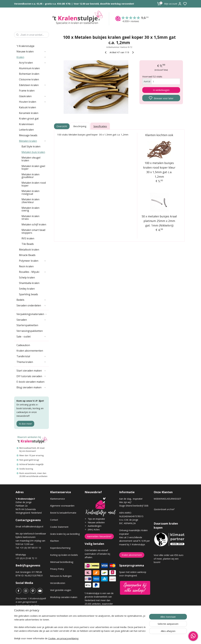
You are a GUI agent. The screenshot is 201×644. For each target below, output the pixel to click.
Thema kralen (31, 362)
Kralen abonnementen (30, 351)
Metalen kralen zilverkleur (30, 201)
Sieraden (31, 320)
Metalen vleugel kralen (31, 159)
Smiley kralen (27, 289)
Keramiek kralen (29, 113)
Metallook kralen (29, 250)
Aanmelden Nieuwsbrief (99, 536)
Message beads (28, 135)
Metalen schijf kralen (34, 224)
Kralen (31, 57)
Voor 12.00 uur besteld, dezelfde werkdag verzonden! (104, 4)
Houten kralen (33, 102)
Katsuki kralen (27, 107)
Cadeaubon (23, 345)
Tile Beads (28, 244)
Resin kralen (26, 266)
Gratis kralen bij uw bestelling (65, 534)
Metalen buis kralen (33, 152)
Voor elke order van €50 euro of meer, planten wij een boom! (169, 559)
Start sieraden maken (31, 371)
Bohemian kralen (29, 74)
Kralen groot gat (29, 119)
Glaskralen (33, 96)
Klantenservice (57, 499)
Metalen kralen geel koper (33, 167)
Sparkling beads (29, 294)
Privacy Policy (57, 569)
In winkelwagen (161, 90)
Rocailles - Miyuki (33, 272)
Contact (54, 520)
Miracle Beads (27, 255)
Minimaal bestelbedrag (62, 562)
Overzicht (62, 126)
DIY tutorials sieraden (31, 376)
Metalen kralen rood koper (34, 184)
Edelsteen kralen (33, 85)
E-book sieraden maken (30, 382)
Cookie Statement (59, 527)
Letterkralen (26, 130)
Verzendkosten (58, 583)
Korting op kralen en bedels (64, 555)
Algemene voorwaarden (62, 506)
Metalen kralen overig (30, 209)
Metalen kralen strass (30, 218)
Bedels (31, 300)
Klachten (54, 541)
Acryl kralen (33, 63)
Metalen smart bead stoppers (33, 231)
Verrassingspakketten (30, 331)
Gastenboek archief (164, 509)
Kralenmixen (26, 124)
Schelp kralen (27, 278)
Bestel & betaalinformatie (63, 513)
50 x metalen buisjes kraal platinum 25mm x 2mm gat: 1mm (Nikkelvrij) (159, 221)
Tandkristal (31, 356)
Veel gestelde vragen (61, 590)
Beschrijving (80, 126)
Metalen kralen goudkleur (30, 176)
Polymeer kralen (33, 261)
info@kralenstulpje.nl (33, 527)
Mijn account (173, 4)
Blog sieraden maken (31, 387)
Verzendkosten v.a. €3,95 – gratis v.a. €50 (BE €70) (42, 4)
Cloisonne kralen (29, 79)
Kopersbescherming (60, 548)
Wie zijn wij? (125, 502)
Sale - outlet (31, 337)
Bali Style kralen (31, 146)
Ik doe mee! (25, 424)
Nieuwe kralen (31, 51)
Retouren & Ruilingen (61, 576)
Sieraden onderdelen (31, 305)
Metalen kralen (33, 141)
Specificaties (100, 126)
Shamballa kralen (29, 283)
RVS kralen (28, 238)
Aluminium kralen (29, 68)
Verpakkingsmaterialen (32, 314)
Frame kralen (27, 91)
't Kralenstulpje (25, 46)
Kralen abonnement (132, 555)
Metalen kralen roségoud (30, 192)
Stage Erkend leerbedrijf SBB (134, 506)
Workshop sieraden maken (64, 597)
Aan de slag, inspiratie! (131, 499)
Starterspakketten (27, 325)
